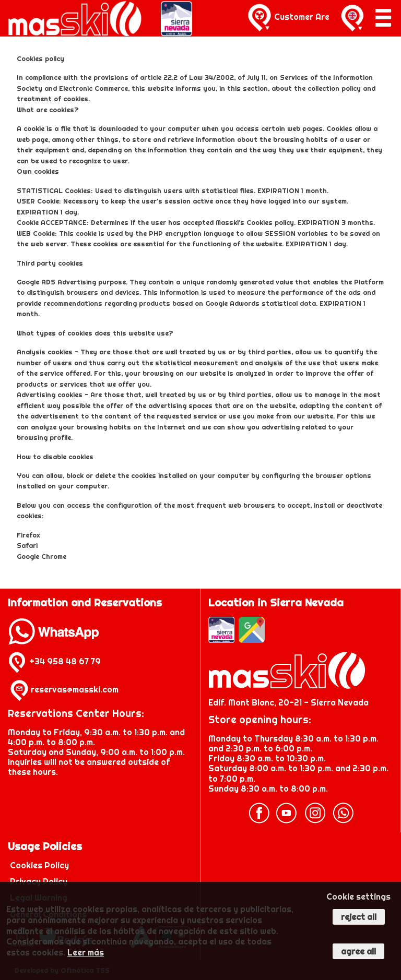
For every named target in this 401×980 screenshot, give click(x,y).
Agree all (358, 951)
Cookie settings (358, 897)
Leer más (86, 952)
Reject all (359, 917)
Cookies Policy (39, 865)
